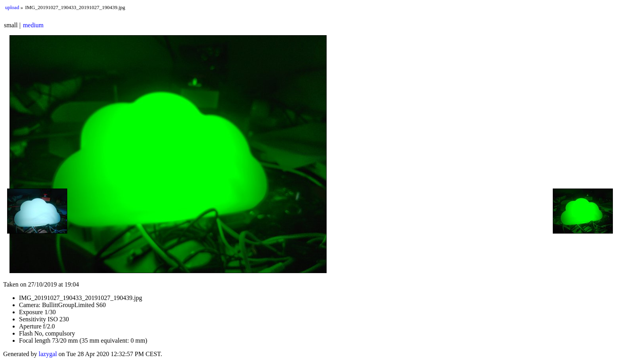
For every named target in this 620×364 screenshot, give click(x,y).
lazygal (48, 354)
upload (12, 7)
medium (33, 25)
